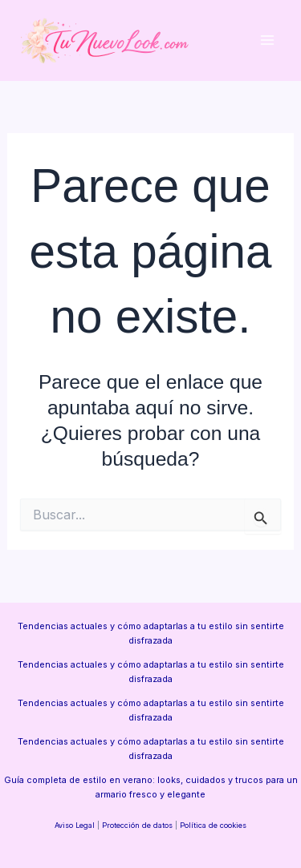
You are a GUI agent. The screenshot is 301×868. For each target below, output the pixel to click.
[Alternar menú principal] (267, 40)
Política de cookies (213, 825)
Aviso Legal (75, 825)
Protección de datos (137, 825)
